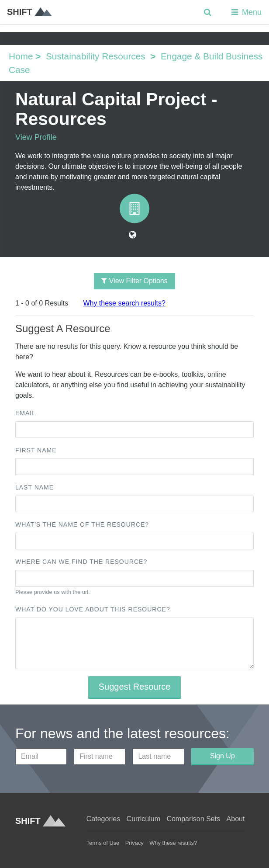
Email (26, 413)
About (236, 819)
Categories (103, 819)
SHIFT (29, 12)
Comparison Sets (193, 819)
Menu (246, 12)
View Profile (36, 137)
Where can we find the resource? (81, 562)
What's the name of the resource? (82, 524)
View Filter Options (134, 281)
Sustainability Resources (96, 56)
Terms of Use (103, 843)
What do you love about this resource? (93, 609)
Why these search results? (124, 303)
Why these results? (173, 843)
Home (21, 56)
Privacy (134, 843)
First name (36, 450)
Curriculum (143, 819)
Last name (34, 487)
